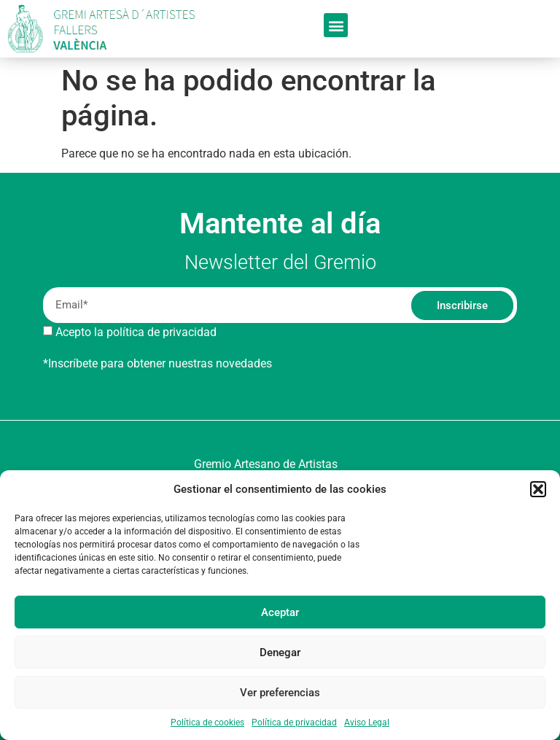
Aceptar (280, 612)
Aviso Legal (367, 723)
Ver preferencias (280, 693)
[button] (538, 489)
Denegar (280, 653)
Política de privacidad (294, 723)
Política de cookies (207, 723)
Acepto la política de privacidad (136, 332)
